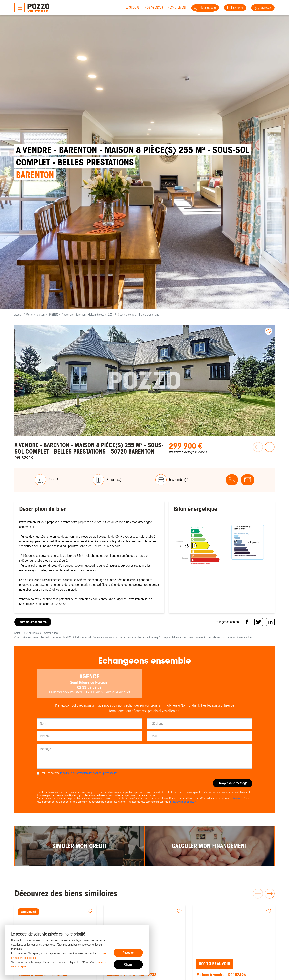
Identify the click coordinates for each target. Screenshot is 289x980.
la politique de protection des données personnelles (89, 773)
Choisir (128, 964)
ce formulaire (236, 799)
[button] (269, 452)
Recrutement (170, 8)
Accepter (128, 952)
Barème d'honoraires (33, 622)
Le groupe (125, 8)
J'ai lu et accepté (79, 773)
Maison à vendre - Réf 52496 (223, 975)
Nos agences (146, 8)
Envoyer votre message (233, 783)
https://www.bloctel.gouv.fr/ (183, 802)
